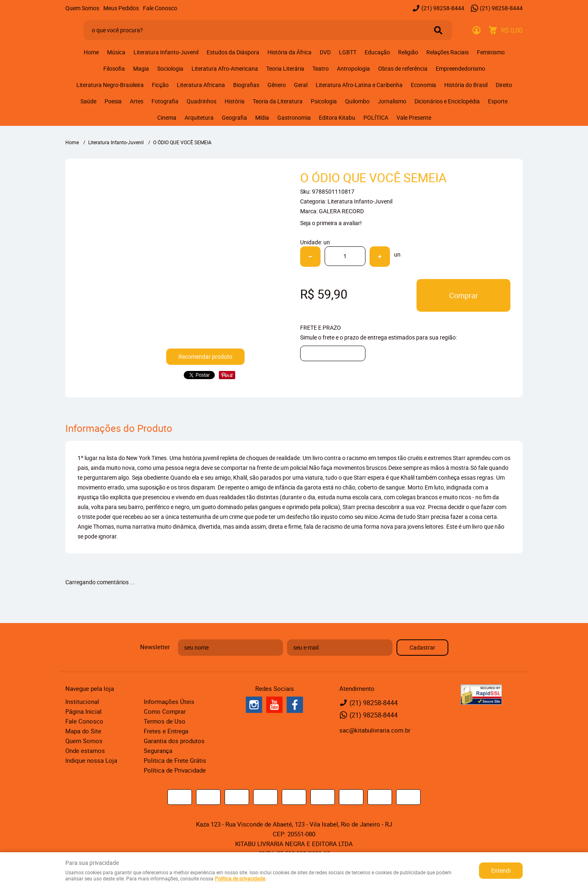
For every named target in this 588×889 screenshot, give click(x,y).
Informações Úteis (169, 701)
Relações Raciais (448, 52)
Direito (504, 85)
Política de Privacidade (175, 770)
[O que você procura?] (438, 30)
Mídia (262, 117)
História (235, 101)
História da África (290, 52)
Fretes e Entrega (166, 731)
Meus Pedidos (121, 8)
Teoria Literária (285, 68)
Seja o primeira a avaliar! (331, 223)
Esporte (498, 101)
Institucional (82, 701)
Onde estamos (85, 751)
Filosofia (114, 68)
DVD (325, 52)
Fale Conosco (160, 8)
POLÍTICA (376, 117)
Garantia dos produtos (174, 741)
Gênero (277, 85)
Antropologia (353, 68)
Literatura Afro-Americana (225, 68)
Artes (137, 101)
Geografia (234, 117)
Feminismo (491, 52)
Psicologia (324, 101)
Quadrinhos (202, 101)
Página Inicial (84, 711)
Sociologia (170, 68)
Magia (141, 68)
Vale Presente (414, 117)
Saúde (88, 101)
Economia (423, 85)
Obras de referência (403, 68)
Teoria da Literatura (278, 101)
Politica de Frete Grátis (175, 760)
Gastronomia (294, 117)
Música (116, 52)
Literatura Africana (201, 85)
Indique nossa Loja (91, 760)
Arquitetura (199, 117)
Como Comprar (165, 711)
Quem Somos (82, 8)
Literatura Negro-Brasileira (110, 85)
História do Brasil (466, 85)
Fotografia (165, 101)
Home (91, 52)
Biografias (246, 85)
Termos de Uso (165, 721)
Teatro (321, 68)
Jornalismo (392, 101)
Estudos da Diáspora (233, 52)
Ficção (160, 85)
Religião (408, 52)
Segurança (158, 751)
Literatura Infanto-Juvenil (166, 52)
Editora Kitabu (337, 117)
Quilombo (357, 101)
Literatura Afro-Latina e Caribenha (359, 85)
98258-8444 (443, 8)
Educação (377, 52)
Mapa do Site (83, 731)
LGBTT (348, 52)
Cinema (167, 117)
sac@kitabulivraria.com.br (375, 730)
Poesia (113, 101)
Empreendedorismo (460, 68)
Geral (301, 85)
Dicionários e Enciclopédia (447, 101)
